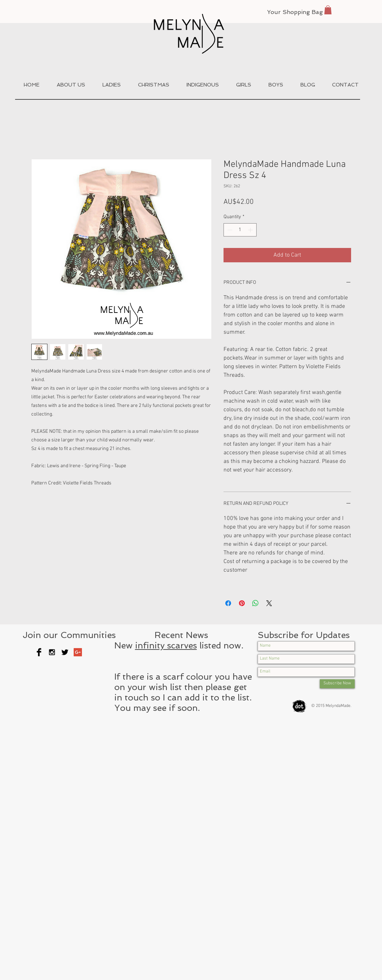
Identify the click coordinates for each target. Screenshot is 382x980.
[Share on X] (269, 603)
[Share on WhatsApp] (256, 603)
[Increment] (251, 230)
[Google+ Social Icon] (78, 652)
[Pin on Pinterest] (242, 603)
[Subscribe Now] (337, 684)
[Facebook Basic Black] (39, 652)
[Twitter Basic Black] (65, 652)
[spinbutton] (240, 230)
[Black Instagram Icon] (52, 652)
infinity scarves (166, 645)
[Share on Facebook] (228, 603)
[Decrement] (229, 230)
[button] (328, 10)
